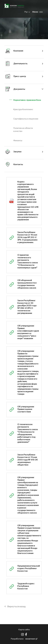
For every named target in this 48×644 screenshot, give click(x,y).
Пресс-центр (20, 76)
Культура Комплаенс (23, 109)
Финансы (18, 140)
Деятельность (20, 63)
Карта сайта (24, 629)
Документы (19, 89)
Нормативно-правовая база (27, 100)
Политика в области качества (23, 129)
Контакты (18, 164)
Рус (27, 12)
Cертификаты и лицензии (26, 119)
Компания (18, 51)
